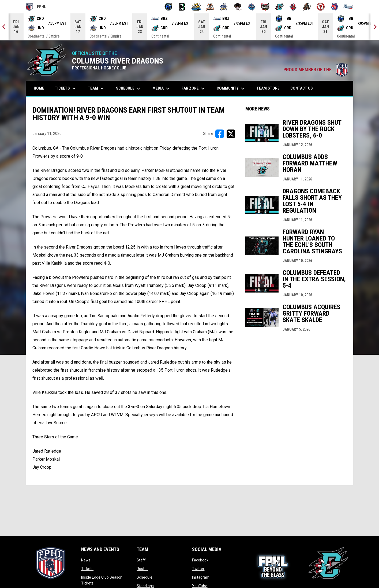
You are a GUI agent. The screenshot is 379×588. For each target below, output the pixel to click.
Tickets (87, 569)
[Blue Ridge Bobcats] (196, 7)
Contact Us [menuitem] (302, 88)
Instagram (201, 577)
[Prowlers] (265, 7)
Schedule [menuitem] (129, 88)
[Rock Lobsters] (293, 7)
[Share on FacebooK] (220, 134)
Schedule (145, 577)
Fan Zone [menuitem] (194, 88)
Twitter (198, 569)
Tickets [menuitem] (66, 88)
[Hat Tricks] (210, 7)
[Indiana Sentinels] (224, 7)
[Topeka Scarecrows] (307, 7)
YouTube (200, 586)
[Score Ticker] (189, 27)
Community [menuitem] (231, 88)
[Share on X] (231, 134)
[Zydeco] (348, 7)
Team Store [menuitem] (270, 88)
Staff (141, 560)
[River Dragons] (279, 7)
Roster (142, 569)
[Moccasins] (238, 7)
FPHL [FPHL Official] (36, 7)
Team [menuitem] (97, 88)
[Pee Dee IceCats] (252, 7)
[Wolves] (335, 7)
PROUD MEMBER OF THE (316, 70)
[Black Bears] (182, 7)
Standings (145, 586)
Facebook (200, 560)
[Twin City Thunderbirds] (321, 7)
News (86, 560)
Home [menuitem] (39, 88)
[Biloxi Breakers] (169, 7)
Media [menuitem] (162, 88)
